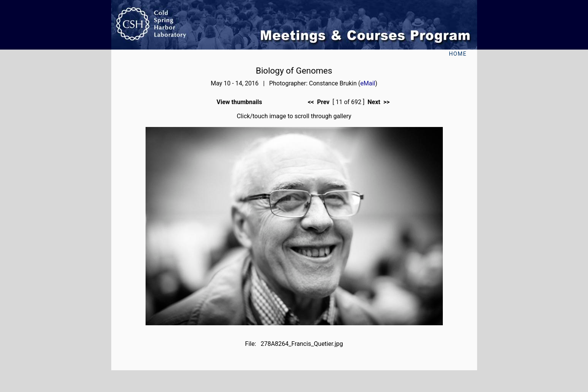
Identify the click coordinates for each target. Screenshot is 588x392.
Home (458, 54)
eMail (368, 83)
